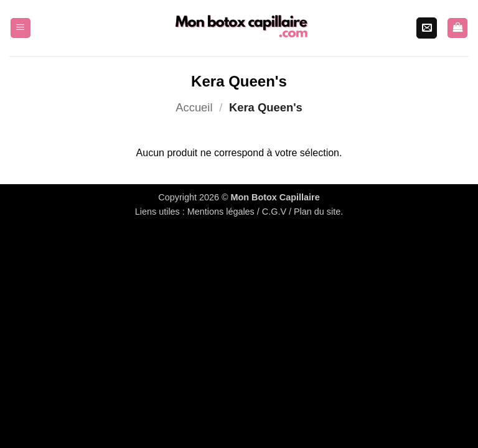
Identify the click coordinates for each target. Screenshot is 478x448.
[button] (21, 28)
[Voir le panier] (457, 28)
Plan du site (317, 212)
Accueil (194, 107)
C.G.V (274, 212)
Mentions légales (221, 212)
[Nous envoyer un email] (427, 28)
